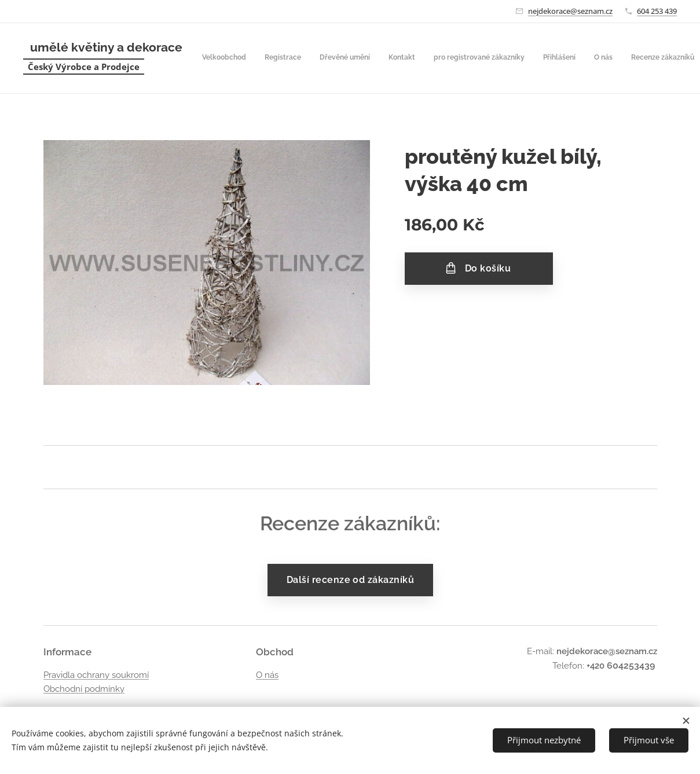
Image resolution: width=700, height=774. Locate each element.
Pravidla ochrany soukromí (96, 675)
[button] (579, 58)
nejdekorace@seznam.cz (570, 11)
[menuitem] (396, 58)
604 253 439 (657, 11)
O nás (267, 675)
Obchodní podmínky (84, 689)
